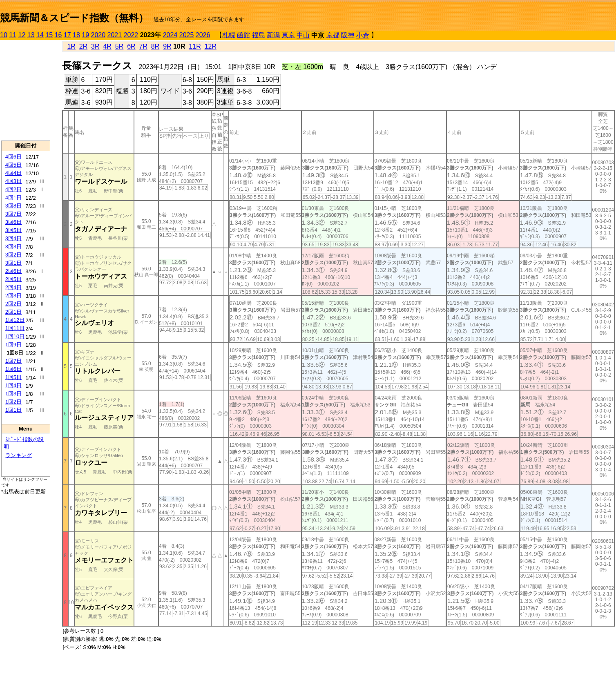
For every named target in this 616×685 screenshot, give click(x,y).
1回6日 (13, 369)
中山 (303, 35)
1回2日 (13, 402)
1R (71, 46)
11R (195, 46)
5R (119, 46)
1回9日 (13, 345)
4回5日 (13, 165)
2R (83, 46)
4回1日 (13, 197)
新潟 (273, 35)
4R (107, 46)
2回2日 (13, 304)
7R (143, 46)
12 (22, 35)
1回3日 (13, 394)
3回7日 (13, 214)
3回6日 (13, 222)
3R (95, 46)
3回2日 (13, 255)
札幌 (229, 35)
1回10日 (15, 336)
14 (40, 35)
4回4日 (13, 173)
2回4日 (13, 287)
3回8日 (13, 206)
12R (211, 46)
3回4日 (13, 238)
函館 (243, 35)
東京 (288, 35)
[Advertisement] (26, 90)
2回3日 (13, 296)
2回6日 (13, 271)
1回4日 (13, 385)
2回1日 (13, 312)
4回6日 (13, 157)
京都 (333, 35)
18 (76, 35)
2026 (203, 35)
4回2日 (13, 189)
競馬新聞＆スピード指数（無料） (74, 18)
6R (131, 46)
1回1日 (13, 410)
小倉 (363, 35)
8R (155, 46)
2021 (115, 35)
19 (85, 35)
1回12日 (15, 320)
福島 (259, 35)
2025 (187, 35)
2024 (170, 35)
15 (49, 35)
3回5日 (13, 230)
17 (67, 35)
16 (58, 35)
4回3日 (13, 181)
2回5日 (13, 279)
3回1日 (13, 263)
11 (13, 35)
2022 (131, 35)
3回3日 (13, 247)
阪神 (348, 35)
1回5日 (13, 377)
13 (31, 35)
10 (4, 35)
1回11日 (15, 328)
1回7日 (13, 361)
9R (167, 46)
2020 (98, 35)
